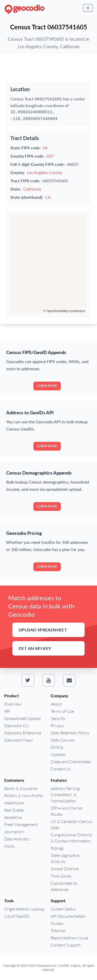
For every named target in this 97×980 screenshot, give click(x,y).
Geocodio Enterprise (23, 733)
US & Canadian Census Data (72, 824)
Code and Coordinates (71, 762)
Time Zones (61, 876)
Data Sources (63, 740)
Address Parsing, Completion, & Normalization (66, 794)
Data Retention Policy (70, 733)
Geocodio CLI (16, 725)
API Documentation (68, 916)
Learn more (47, 386)
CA (48, 197)
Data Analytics (17, 839)
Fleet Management (21, 824)
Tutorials (58, 930)
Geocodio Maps (18, 740)
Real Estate (14, 810)
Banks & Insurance (21, 788)
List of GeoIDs (17, 916)
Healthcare (14, 803)
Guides (57, 923)
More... (11, 846)
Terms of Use (62, 711)
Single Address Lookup (24, 909)
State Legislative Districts (65, 858)
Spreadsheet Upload (22, 718)
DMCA (57, 747)
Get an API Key (35, 648)
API (7, 711)
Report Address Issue (69, 938)
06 (45, 148)
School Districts (65, 869)
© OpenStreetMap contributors (64, 311)
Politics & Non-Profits (24, 796)
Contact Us (61, 769)
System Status (63, 909)
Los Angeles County (45, 172)
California (32, 189)
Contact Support (66, 945)
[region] (48, 264)
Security (58, 718)
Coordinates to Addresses (64, 886)
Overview (13, 704)
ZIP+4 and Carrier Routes (67, 811)
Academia (13, 817)
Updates (58, 754)
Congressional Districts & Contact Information (72, 838)
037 (50, 156)
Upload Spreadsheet (43, 630)
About (56, 704)
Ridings (57, 848)
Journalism (14, 832)
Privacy (57, 725)
